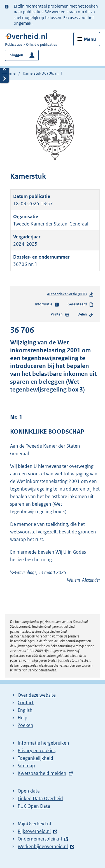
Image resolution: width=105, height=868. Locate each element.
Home (10, 73)
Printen (60, 315)
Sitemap (26, 766)
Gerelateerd (81, 305)
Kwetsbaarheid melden (42, 773)
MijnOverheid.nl (34, 824)
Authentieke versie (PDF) (70, 295)
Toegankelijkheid (35, 758)
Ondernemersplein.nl (40, 839)
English (25, 710)
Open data (29, 791)
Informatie (47, 305)
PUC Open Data (34, 806)
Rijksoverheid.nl (34, 831)
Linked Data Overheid (40, 798)
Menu (90, 39)
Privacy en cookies (37, 750)
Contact (26, 703)
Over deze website (37, 695)
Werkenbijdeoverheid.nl (43, 846)
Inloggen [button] (16, 55)
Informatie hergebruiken (43, 743)
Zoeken (25, 725)
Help (23, 718)
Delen (86, 315)
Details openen (4, 69)
